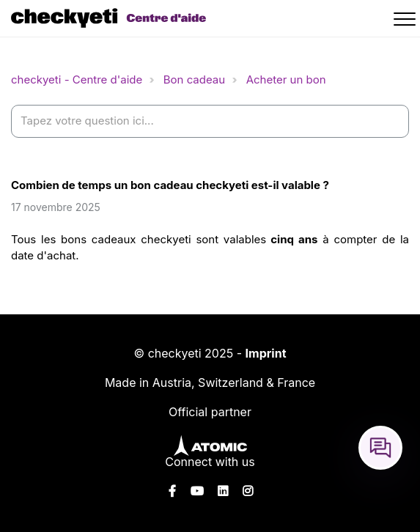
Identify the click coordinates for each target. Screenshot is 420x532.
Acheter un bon (286, 80)
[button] (407, 21)
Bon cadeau (194, 80)
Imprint (266, 353)
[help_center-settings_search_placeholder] (210, 121)
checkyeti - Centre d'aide (77, 80)
